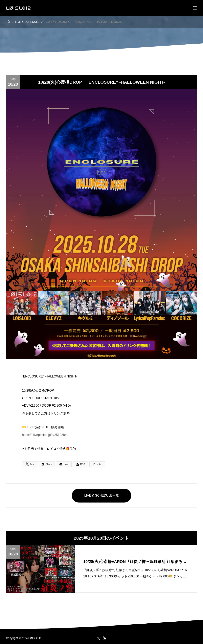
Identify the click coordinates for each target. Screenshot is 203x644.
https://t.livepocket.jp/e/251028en (45, 435)
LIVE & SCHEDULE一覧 (101, 495)
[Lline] (64, 464)
